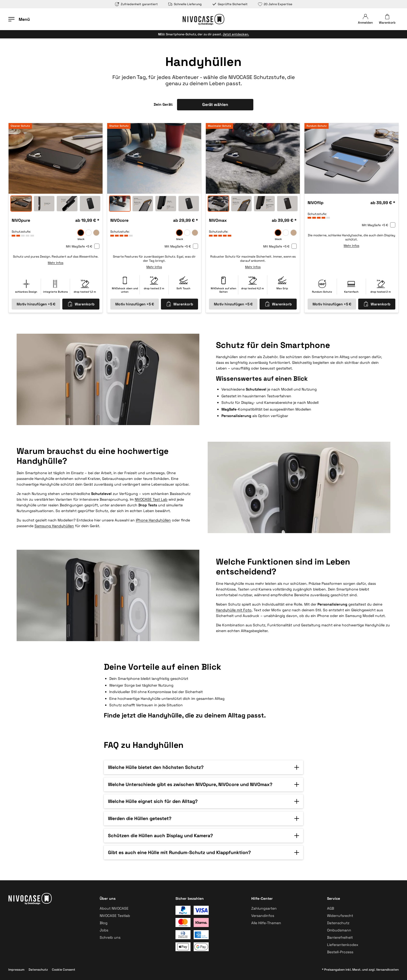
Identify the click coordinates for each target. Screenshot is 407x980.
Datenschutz (338, 923)
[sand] (96, 233)
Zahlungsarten (264, 908)
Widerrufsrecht (340, 916)
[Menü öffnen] (19, 19)
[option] (56, 158)
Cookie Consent (64, 970)
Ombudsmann (339, 930)
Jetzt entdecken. (236, 34)
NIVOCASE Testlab (115, 916)
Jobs (104, 930)
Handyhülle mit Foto (234, 610)
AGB (331, 908)
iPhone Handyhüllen (153, 520)
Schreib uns (110, 937)
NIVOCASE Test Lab (151, 499)
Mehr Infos (56, 263)
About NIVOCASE (114, 908)
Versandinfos (263, 916)
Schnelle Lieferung (185, 4)
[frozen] (89, 233)
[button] (203, 767)
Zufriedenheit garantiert (136, 4)
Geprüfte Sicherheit (230, 4)
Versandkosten (387, 970)
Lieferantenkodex (343, 945)
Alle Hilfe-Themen (266, 923)
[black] (81, 233)
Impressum (16, 970)
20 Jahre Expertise (275, 4)
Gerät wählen (215, 105)
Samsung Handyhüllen (54, 526)
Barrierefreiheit (340, 937)
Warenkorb (81, 304)
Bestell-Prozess (340, 952)
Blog (104, 923)
